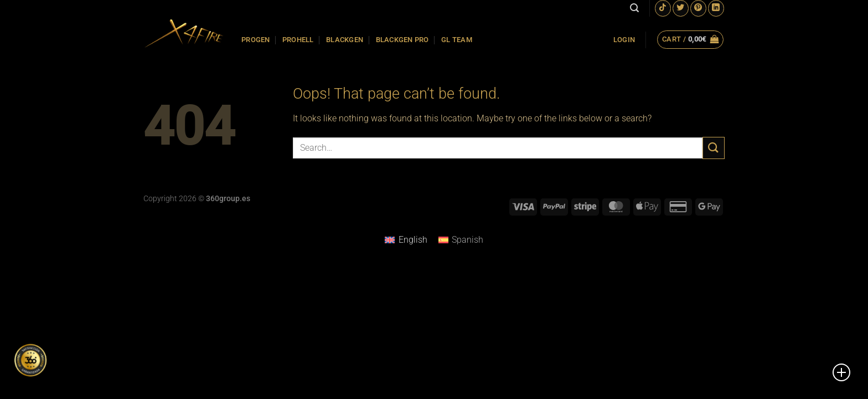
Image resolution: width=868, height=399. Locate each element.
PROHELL (298, 40)
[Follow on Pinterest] (698, 8)
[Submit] (714, 148)
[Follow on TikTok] (663, 8)
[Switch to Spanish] (461, 240)
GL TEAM (457, 40)
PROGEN (256, 40)
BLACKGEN (345, 40)
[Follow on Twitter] (681, 8)
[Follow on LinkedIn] (716, 8)
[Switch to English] (406, 240)
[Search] (634, 8)
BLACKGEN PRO (402, 40)
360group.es (228, 199)
